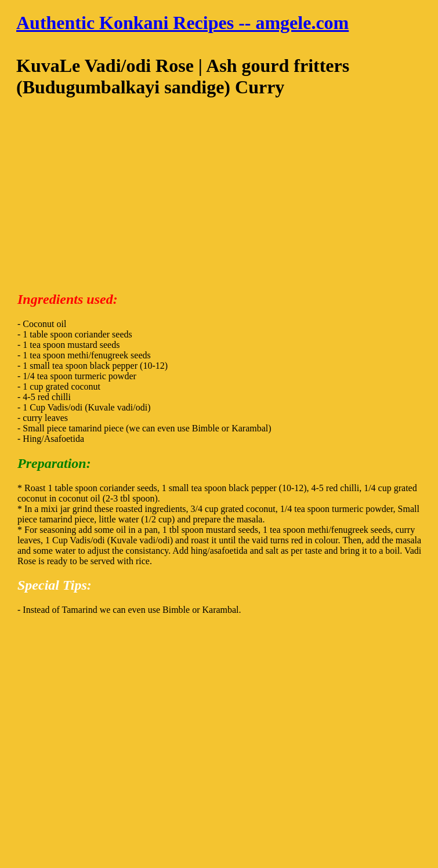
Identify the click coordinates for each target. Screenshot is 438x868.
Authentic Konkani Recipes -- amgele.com (182, 23)
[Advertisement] (219, 199)
